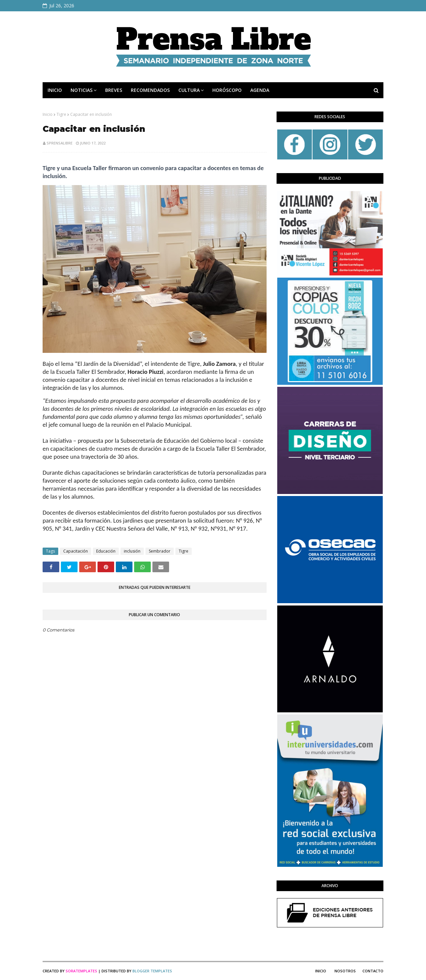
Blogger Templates (152, 971)
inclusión (132, 551)
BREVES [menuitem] (114, 90)
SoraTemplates (81, 971)
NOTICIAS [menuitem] (82, 90)
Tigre (61, 114)
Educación (106, 551)
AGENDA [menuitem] (260, 90)
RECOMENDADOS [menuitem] (150, 90)
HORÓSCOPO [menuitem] (227, 90)
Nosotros (345, 971)
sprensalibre (60, 143)
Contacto (373, 971)
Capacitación (76, 551)
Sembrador (160, 551)
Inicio (48, 114)
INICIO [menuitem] (55, 90)
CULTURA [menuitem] (189, 90)
